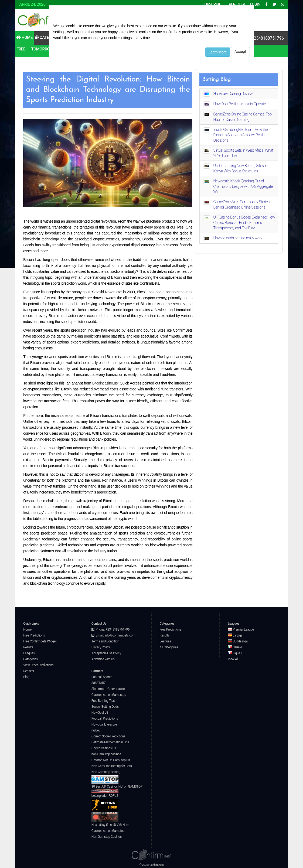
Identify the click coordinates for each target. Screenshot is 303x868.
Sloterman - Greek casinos (109, 689)
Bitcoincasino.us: (105, 383)
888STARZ (99, 683)
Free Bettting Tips (103, 701)
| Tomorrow (41, 49)
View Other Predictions (38, 665)
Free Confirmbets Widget (40, 641)
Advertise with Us (103, 659)
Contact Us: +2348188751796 (256, 38)
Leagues (29, 653)
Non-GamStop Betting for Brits (112, 766)
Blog (26, 677)
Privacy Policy (101, 647)
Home (24, 38)
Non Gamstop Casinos (107, 837)
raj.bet (96, 730)
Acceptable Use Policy (106, 653)
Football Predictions (105, 719)
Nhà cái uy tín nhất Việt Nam (110, 825)
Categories (49, 38)
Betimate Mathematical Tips (110, 742)
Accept (240, 52)
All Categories (169, 647)
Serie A (235, 647)
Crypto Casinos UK (104, 748)
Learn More (218, 52)
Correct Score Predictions (108, 736)
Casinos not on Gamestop (109, 695)
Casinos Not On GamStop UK (111, 760)
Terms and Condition (105, 641)
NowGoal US (100, 713)
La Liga (235, 635)
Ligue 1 (235, 653)
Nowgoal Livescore (104, 724)
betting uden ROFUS (105, 803)
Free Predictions (34, 635)
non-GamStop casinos (106, 754)
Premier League (241, 629)
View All (233, 659)
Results (28, 647)
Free (21, 49)
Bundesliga (238, 641)
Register (29, 671)
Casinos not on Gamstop (108, 831)
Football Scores (102, 677)
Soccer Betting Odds (105, 707)
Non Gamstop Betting (106, 777)
